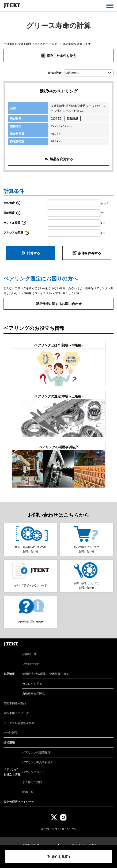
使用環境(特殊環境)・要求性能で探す (46, 674)
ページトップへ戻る (108, 639)
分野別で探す (31, 664)
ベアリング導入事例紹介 (38, 762)
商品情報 (9, 674)
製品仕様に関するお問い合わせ (59, 304)
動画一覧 (28, 792)
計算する (30, 253)
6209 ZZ (56, 118)
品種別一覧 (29, 654)
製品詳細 (72, 118)
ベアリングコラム (34, 772)
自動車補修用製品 (34, 694)
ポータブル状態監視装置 (19, 723)
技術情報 (9, 742)
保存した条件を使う (59, 56)
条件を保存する (87, 253)
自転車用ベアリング (16, 713)
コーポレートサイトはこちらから (59, 829)
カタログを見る (32, 684)
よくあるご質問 (32, 782)
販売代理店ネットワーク (19, 802)
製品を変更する (59, 159)
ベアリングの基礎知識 (36, 752)
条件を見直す (59, 856)
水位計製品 (11, 733)
